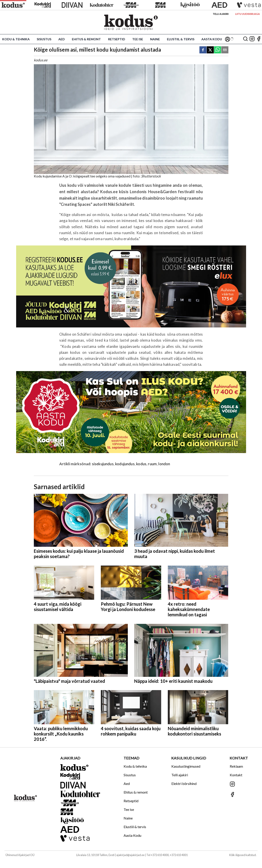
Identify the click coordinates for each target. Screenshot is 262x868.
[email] (225, 50)
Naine (155, 39)
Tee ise (138, 39)
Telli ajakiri (221, 14)
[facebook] (203, 50)
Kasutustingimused (186, 766)
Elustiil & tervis (181, 39)
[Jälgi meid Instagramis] (252, 39)
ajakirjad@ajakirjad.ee (130, 855)
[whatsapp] (218, 50)
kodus (141, 464)
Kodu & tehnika (16, 39)
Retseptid (117, 39)
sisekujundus (103, 464)
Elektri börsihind (184, 783)
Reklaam (236, 766)
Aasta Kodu (212, 39)
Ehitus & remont (86, 39)
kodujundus (125, 464)
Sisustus (44, 39)
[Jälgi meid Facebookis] (259, 39)
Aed (62, 39)
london (164, 464)
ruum (152, 464)
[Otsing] (245, 39)
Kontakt (236, 775)
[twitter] (210, 50)
